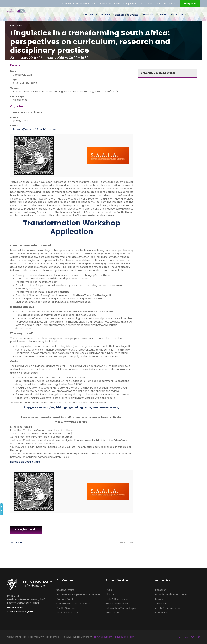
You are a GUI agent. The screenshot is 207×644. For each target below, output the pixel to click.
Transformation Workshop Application (72, 227)
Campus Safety (66, 599)
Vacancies (161, 613)
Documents (103, 637)
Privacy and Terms (125, 637)
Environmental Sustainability (75, 4)
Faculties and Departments (171, 594)
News (94, 4)
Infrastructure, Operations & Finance (78, 594)
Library (110, 594)
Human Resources (67, 613)
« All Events (16, 26)
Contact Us (185, 14)
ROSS (109, 590)
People (173, 14)
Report (1, 509)
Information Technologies (121, 608)
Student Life (113, 613)
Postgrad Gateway (117, 604)
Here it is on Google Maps (25, 462)
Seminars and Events (126, 15)
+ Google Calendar (26, 529)
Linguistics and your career (154, 14)
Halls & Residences (117, 599)
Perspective (106, 4)
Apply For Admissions (168, 608)
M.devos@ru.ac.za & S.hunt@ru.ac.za (34, 129)
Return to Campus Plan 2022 (128, 4)
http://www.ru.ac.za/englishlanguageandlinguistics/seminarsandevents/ (72, 407)
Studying (94, 14)
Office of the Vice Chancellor (74, 604)
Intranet (148, 4)
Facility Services (66, 608)
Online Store (170, 4)
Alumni (158, 4)
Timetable (161, 604)
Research (106, 14)
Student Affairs (65, 590)
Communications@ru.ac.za (22, 611)
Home (84, 14)
